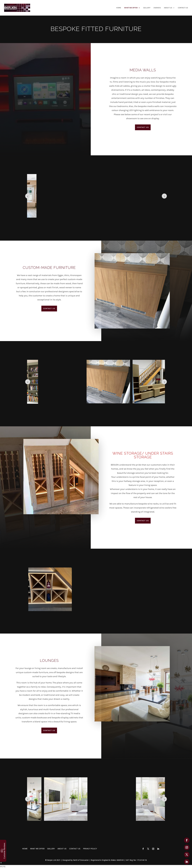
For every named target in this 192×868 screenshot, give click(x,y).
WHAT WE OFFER (131, 8)
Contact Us (143, 127)
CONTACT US (183, 8)
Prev (28, 196)
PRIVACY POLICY (90, 848)
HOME (119, 8)
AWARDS (157, 8)
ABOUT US (168, 8)
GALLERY (147, 8)
